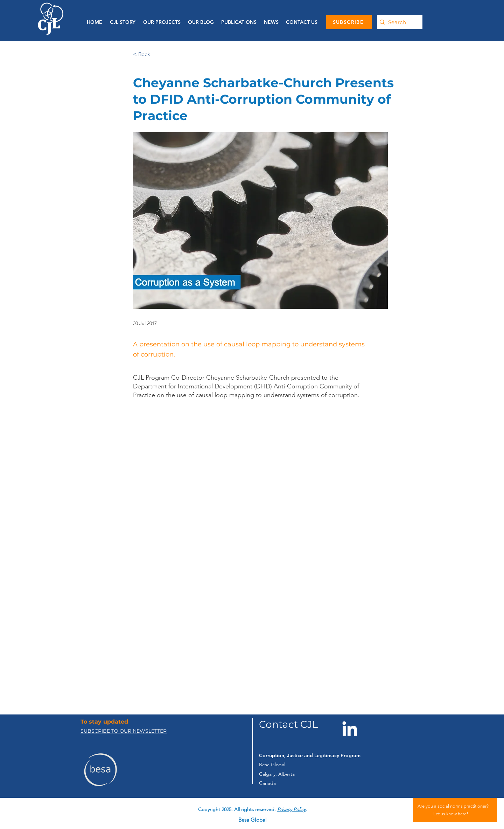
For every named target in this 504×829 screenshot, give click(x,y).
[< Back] (156, 54)
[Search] (398, 22)
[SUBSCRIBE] (349, 22)
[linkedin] (267, 804)
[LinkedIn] (350, 728)
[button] (239, 22)
